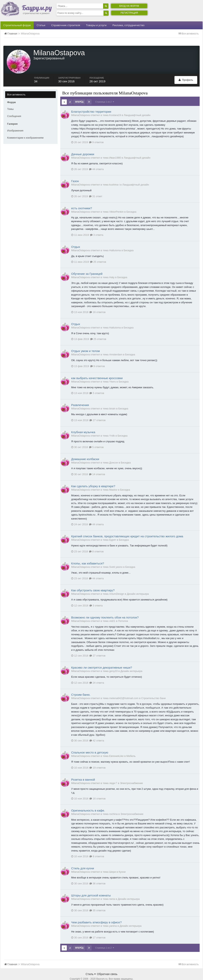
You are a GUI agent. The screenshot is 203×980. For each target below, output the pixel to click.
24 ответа (97, 675)
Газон (75, 173)
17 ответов (97, 929)
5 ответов (97, 385)
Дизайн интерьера (138, 586)
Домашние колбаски (85, 451)
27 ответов (97, 412)
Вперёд (79, 94)
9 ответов (96, 134)
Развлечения (80, 397)
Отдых (76, 239)
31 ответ (96, 188)
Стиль (91, 966)
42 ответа (97, 732)
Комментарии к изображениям (25, 130)
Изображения (15, 122)
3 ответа (97, 227)
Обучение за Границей (87, 266)
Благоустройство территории (91, 103)
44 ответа (96, 161)
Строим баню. (81, 686)
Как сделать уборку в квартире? (93, 478)
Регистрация (129, 13)
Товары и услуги (96, 25)
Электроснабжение (131, 775)
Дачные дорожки (83, 146)
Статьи (41, 25)
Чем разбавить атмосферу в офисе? (96, 914)
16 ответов (97, 304)
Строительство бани (154, 690)
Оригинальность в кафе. (88, 802)
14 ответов (97, 466)
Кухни (122, 864)
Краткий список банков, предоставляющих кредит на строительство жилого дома (127, 528)
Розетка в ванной (83, 771)
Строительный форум (17, 25)
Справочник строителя (66, 25)
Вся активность (16, 86)
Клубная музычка (83, 424)
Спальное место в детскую (90, 744)
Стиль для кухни (83, 860)
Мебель (131, 748)
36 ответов (97, 875)
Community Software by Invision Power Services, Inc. (101, 974)
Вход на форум (129, 6)
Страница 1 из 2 (105, 94)
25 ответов (98, 254)
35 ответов (97, 902)
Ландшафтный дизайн (137, 107)
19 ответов (97, 760)
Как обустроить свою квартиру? (93, 582)
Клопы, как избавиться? (88, 555)
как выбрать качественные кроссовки (97, 370)
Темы (10, 101)
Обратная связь (107, 966)
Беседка (131, 204)
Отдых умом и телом (85, 343)
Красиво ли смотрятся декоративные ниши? (102, 659)
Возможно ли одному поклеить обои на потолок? (105, 609)
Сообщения (14, 108)
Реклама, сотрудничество (128, 25)
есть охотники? (82, 200)
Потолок (123, 613)
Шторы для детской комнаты (91, 887)
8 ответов (96, 543)
